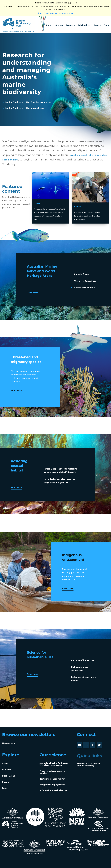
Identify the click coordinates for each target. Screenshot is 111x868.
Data (106, 25)
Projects (70, 25)
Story (41, 197)
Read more (33, 293)
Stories (59, 25)
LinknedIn (88, 744)
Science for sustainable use (53, 790)
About (49, 25)
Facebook (95, 744)
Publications (84, 25)
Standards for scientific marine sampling (89, 765)
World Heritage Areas (85, 281)
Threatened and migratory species (53, 772)
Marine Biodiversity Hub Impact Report (25, 108)
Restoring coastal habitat (52, 779)
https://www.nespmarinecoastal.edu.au (56, 13)
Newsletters (8, 743)
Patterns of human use (83, 660)
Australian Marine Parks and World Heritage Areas (54, 764)
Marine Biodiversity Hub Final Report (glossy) (28, 102)
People (97, 25)
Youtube (81, 744)
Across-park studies (84, 288)
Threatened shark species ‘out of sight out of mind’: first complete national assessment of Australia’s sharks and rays (50, 209)
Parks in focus (81, 274)
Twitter (100, 744)
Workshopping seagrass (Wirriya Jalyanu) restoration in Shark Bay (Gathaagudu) (89, 211)
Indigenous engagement (52, 785)
